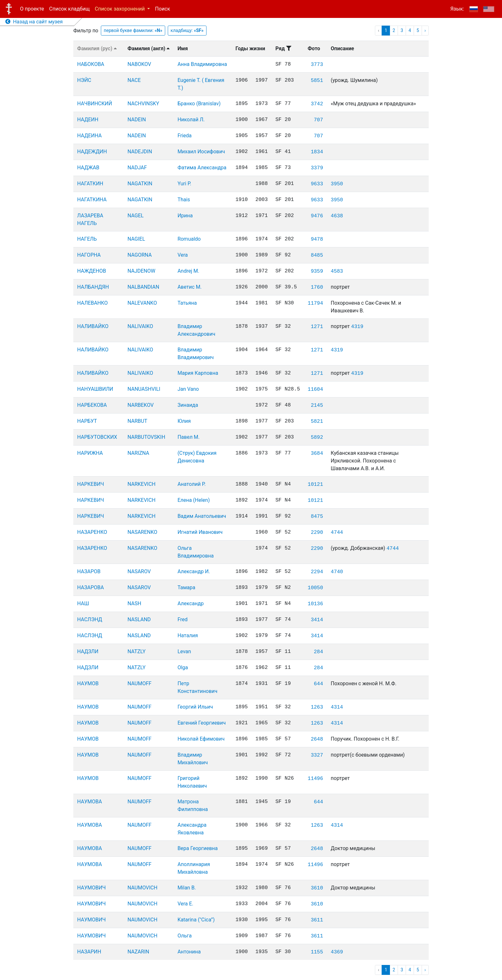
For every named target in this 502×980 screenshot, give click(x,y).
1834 (317, 152)
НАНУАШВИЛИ (95, 389)
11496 (315, 779)
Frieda (184, 136)
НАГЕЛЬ (87, 239)
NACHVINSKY (143, 104)
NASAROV (139, 571)
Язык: (457, 9)
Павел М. (188, 437)
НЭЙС (84, 80)
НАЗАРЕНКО (92, 532)
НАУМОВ (88, 683)
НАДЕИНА (89, 136)
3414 (317, 620)
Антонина (189, 952)
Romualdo (189, 239)
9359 (317, 271)
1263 (317, 707)
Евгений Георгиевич (202, 723)
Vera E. (185, 904)
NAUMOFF (139, 683)
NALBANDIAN (143, 287)
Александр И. (194, 571)
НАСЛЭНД (90, 619)
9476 (317, 216)
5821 (317, 422)
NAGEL (136, 216)
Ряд (283, 48)
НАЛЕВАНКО (92, 303)
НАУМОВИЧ (91, 888)
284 (318, 652)
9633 (317, 184)
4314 (337, 707)
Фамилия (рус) (97, 48)
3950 (337, 184)
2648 (317, 739)
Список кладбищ (69, 9)
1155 (317, 952)
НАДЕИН (88, 120)
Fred (182, 619)
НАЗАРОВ (89, 571)
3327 (317, 755)
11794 (315, 303)
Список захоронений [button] (120, 9)
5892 (317, 438)
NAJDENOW (141, 271)
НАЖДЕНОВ (92, 271)
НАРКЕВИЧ (91, 484)
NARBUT (137, 421)
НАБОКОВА (91, 64)
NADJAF (137, 168)
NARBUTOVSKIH (146, 437)
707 (318, 120)
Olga (183, 667)
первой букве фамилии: (133, 30)
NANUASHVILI (144, 389)
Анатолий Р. (191, 484)
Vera (182, 255)
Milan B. (186, 888)
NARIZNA (138, 453)
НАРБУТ (87, 421)
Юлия (184, 421)
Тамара (186, 587)
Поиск (162, 9)
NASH (134, 603)
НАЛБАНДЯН (93, 287)
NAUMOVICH (142, 888)
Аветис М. (189, 287)
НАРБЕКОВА (92, 405)
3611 (317, 920)
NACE (134, 80)
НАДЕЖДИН (92, 152)
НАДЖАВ (88, 168)
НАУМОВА (89, 802)
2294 (317, 572)
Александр (190, 603)
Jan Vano (188, 389)
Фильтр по (86, 31)
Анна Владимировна (202, 64)
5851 (317, 81)
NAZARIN (138, 952)
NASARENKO (142, 532)
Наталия (188, 635)
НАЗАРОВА (90, 587)
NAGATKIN (140, 184)
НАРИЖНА (90, 453)
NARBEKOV (141, 405)
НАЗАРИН (89, 952)
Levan (184, 651)
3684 (317, 454)
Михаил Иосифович (201, 152)
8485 (317, 255)
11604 (315, 390)
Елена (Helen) (194, 500)
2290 (317, 533)
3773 (317, 65)
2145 (317, 406)
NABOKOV (139, 64)
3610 (317, 888)
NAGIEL (136, 239)
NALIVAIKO (140, 326)
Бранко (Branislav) (199, 104)
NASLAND (139, 619)
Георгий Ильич (195, 707)
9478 (317, 239)
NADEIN (137, 120)
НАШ (83, 603)
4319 (357, 327)
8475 (317, 517)
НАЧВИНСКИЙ (95, 104)
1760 (317, 287)
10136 (315, 604)
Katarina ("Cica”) (196, 920)
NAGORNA (140, 255)
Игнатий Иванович (200, 532)
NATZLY (136, 651)
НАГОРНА (89, 255)
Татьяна (187, 303)
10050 (315, 588)
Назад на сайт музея (34, 22)
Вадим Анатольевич (202, 516)
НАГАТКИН (90, 184)
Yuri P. (184, 184)
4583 (337, 271)
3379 (317, 168)
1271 (317, 327)
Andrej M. (188, 271)
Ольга (184, 936)
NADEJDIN (140, 152)
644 (318, 684)
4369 (337, 952)
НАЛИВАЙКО (93, 326)
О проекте (32, 9)
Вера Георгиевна (198, 848)
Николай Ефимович (201, 739)
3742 (317, 104)
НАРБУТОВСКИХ (97, 437)
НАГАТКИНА (92, 200)
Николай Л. (191, 120)
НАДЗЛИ (88, 651)
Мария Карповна (198, 373)
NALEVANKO (142, 303)
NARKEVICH (141, 484)
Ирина (185, 216)
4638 (337, 216)
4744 (337, 533)
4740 (337, 572)
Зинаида (188, 405)
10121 (315, 485)
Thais (184, 200)
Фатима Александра (202, 168)
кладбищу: (187, 30)
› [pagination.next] (425, 30)
